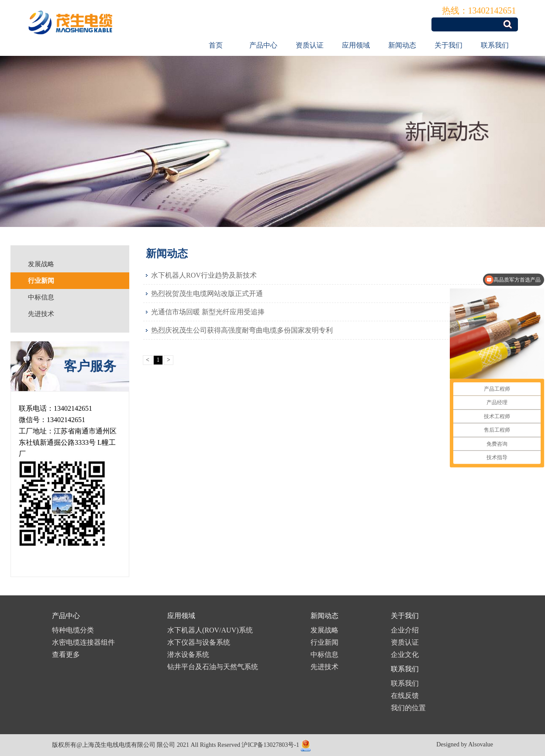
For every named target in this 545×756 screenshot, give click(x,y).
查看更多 (66, 655)
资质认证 (310, 45)
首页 (216, 45)
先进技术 (324, 667)
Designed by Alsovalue (465, 744)
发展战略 (324, 630)
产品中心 (263, 45)
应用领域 (356, 45)
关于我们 (448, 45)
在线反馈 (405, 696)
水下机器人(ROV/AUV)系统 (210, 630)
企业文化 (405, 655)
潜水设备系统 (188, 655)
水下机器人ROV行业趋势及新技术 (204, 275)
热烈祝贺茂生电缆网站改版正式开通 (207, 294)
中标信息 (324, 655)
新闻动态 (402, 45)
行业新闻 (324, 642)
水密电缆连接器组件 (83, 642)
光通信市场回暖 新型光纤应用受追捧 (208, 312)
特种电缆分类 (73, 630)
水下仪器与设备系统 (199, 642)
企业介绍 (405, 630)
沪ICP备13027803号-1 (270, 745)
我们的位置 (408, 708)
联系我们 (495, 45)
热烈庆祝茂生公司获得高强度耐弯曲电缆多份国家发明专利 (242, 330)
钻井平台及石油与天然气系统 (213, 667)
